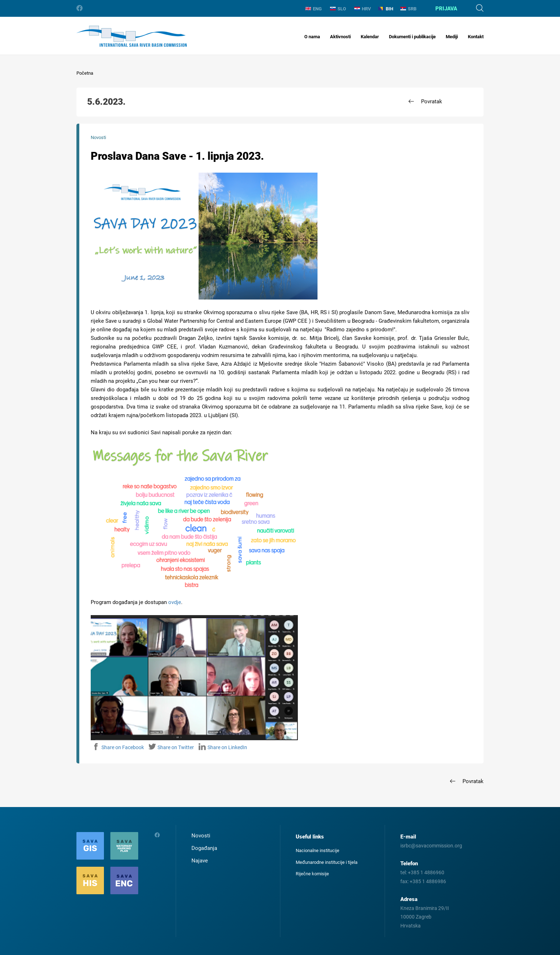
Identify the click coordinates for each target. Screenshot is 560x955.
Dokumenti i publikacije (412, 37)
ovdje (175, 602)
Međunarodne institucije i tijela (327, 862)
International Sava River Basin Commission (132, 36)
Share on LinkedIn (223, 747)
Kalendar (370, 37)
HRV (363, 9)
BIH (386, 9)
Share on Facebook (118, 747)
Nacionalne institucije (317, 850)
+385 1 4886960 (426, 872)
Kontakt (476, 37)
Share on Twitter (171, 747)
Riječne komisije (312, 874)
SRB (408, 9)
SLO (338, 9)
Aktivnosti (340, 37)
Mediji (452, 37)
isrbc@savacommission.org (431, 846)
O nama (312, 37)
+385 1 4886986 (428, 881)
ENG (314, 9)
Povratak (432, 102)
